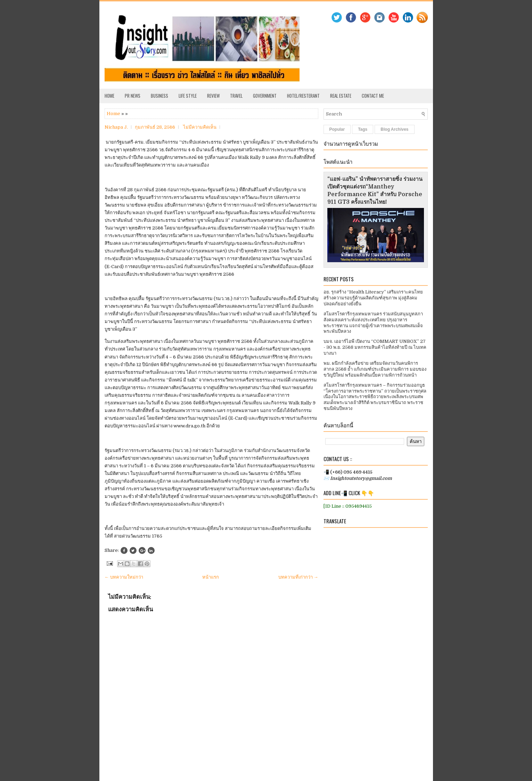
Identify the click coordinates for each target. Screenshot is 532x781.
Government (265, 96)
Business (159, 96)
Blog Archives (394, 129)
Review (213, 96)
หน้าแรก (211, 577)
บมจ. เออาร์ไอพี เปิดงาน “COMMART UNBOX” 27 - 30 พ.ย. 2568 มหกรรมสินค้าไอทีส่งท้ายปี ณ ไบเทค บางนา (375, 347)
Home (109, 96)
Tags (363, 129)
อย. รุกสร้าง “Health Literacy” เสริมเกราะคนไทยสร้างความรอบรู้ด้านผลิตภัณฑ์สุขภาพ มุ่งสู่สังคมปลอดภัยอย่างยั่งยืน (373, 298)
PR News (133, 96)
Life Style (188, 96)
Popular (337, 129)
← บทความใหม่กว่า (124, 577)
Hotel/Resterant (303, 96)
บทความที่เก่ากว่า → (298, 577)
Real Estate (341, 96)
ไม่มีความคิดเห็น (200, 127)
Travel (236, 96)
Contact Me (373, 96)
